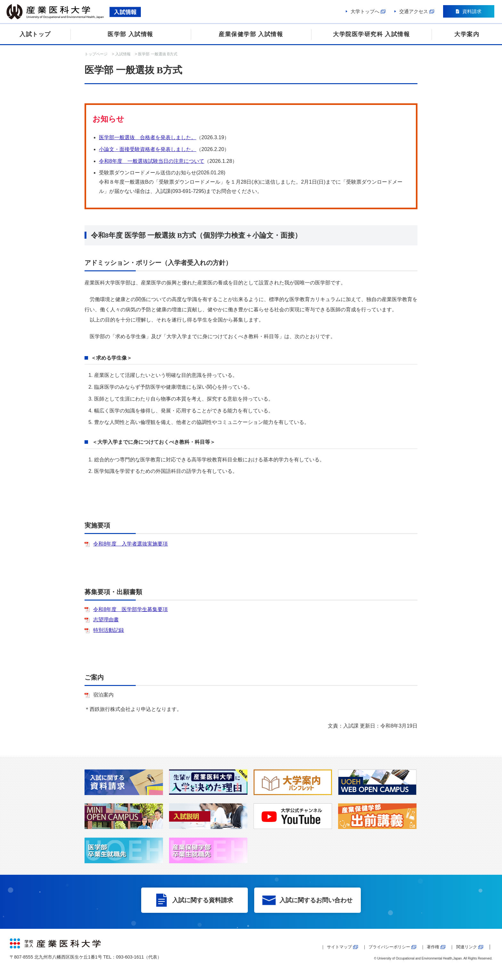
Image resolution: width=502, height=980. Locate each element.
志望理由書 (106, 620)
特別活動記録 (109, 630)
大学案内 (467, 34)
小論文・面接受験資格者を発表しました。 (148, 149)
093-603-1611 (130, 957)
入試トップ (35, 34)
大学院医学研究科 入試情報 (371, 34)
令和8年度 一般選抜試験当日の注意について (152, 161)
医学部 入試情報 (130, 34)
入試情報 (123, 54)
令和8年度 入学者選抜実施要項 (130, 544)
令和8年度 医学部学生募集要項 (130, 609)
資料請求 (472, 12)
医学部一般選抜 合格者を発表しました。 (148, 137)
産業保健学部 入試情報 (251, 34)
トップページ (96, 54)
